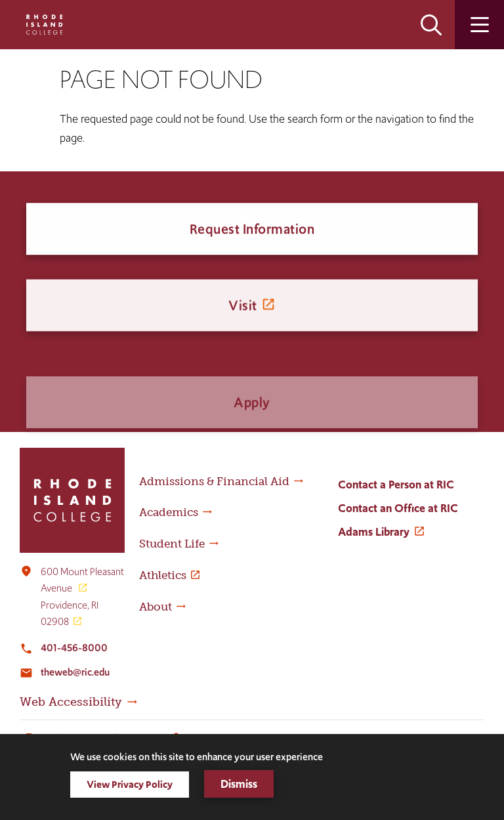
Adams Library (374, 532)
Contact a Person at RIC (396, 485)
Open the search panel (431, 25)
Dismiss (239, 784)
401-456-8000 (74, 648)
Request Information (252, 231)
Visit (243, 314)
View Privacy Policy (130, 784)
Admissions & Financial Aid (214, 481)
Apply (252, 426)
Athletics (163, 575)
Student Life (172, 544)
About (156, 607)
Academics (169, 512)
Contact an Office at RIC (398, 508)
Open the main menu (479, 25)
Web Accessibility (71, 702)
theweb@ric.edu (75, 672)
